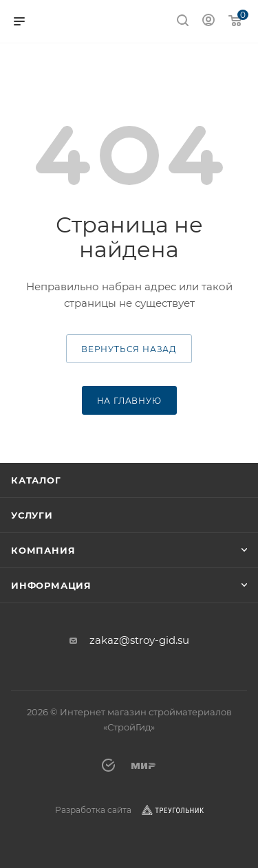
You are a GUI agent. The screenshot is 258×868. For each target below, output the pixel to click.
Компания (43, 550)
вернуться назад (129, 349)
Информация (51, 585)
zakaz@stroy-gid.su (139, 640)
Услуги (32, 515)
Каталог (36, 480)
